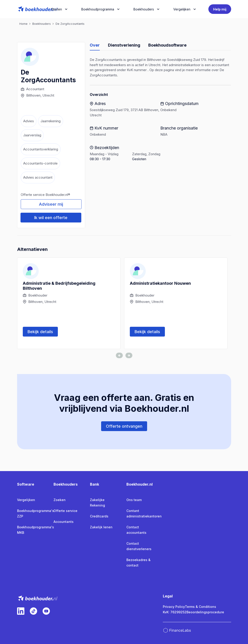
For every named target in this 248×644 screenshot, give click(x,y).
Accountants (64, 522)
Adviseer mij (51, 204)
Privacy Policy (174, 607)
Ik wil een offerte (51, 218)
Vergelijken (26, 500)
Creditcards (99, 516)
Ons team (134, 500)
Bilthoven (33, 95)
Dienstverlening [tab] (124, 45)
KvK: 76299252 (175, 612)
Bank (95, 484)
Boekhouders (144, 9)
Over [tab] (95, 45)
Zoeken (60, 500)
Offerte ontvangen (124, 426)
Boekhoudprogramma (98, 9)
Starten (57, 9)
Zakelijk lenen (101, 527)
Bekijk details (40, 332)
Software (26, 484)
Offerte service (65, 511)
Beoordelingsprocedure (205, 612)
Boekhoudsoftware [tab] (167, 45)
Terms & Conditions (201, 607)
